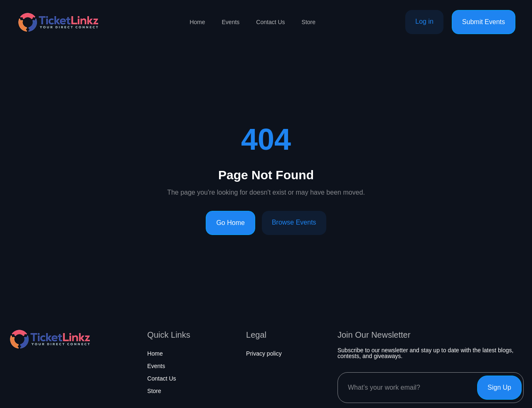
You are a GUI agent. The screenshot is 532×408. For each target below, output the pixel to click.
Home (197, 22)
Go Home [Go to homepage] (230, 223)
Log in (424, 21)
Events (231, 22)
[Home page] (58, 22)
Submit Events (484, 22)
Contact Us (270, 22)
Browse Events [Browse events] (294, 222)
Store (309, 22)
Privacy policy (264, 354)
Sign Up (499, 387)
